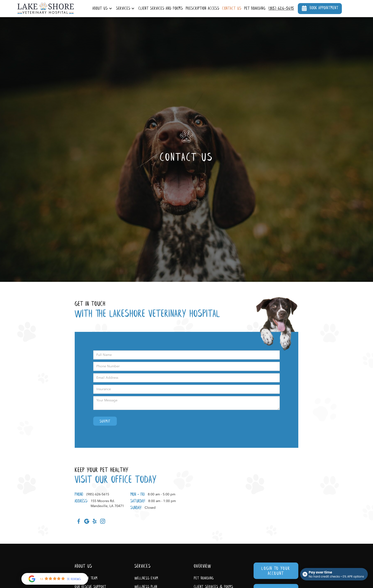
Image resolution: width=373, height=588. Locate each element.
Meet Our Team (86, 578)
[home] (46, 9)
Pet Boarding (255, 9)
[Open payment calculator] (334, 574)
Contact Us (232, 9)
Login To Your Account (276, 571)
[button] (103, 9)
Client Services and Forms (161, 9)
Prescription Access (203, 9)
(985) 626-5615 (281, 9)
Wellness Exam (146, 578)
